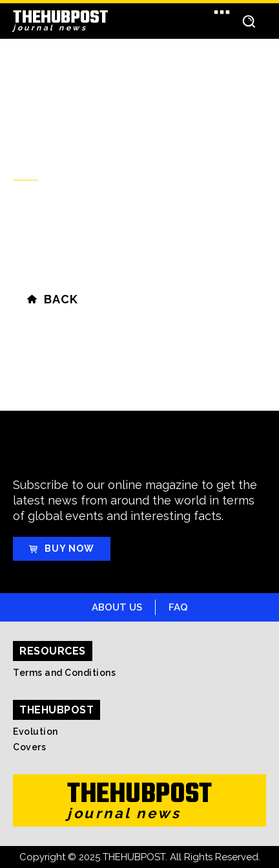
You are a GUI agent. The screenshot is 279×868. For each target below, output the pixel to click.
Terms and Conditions (64, 673)
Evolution (36, 732)
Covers (29, 747)
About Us (117, 607)
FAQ (178, 607)
